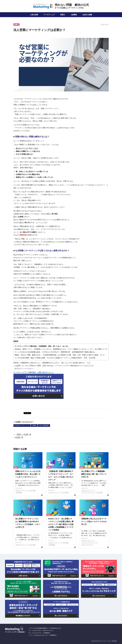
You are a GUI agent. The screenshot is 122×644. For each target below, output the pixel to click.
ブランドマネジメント (89, 493)
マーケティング (49, 15)
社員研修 (19, 493)
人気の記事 (34, 15)
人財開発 (74, 15)
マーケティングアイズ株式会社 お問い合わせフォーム (33, 372)
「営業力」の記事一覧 (23, 434)
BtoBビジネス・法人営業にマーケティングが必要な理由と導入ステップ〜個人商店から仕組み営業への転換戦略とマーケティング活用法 (61, 524)
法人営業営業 (44, 425)
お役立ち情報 (87, 15)
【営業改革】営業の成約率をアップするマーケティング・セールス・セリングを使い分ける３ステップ (61, 475)
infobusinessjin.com (41, 635)
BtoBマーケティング (22, 425)
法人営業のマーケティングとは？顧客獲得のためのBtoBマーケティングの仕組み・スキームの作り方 (28, 523)
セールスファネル (88, 545)
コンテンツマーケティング (90, 543)
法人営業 (33, 491)
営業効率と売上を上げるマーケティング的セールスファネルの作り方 (94, 521)
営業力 (63, 15)
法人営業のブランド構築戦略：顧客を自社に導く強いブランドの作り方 (94, 474)
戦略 (34, 425)
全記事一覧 (19, 437)
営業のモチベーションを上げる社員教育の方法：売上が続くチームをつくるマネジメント (28, 474)
